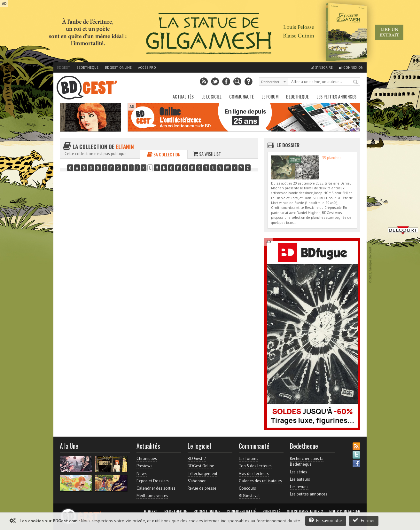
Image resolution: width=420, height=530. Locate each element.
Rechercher (356, 82)
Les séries (299, 472)
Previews (144, 466)
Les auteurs (300, 479)
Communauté (241, 96)
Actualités (183, 96)
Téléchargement (202, 474)
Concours (247, 488)
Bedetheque (87, 67)
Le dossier (288, 145)
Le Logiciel (211, 96)
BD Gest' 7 (197, 459)
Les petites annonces (336, 96)
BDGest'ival (249, 496)
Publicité (271, 511)
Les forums (249, 459)
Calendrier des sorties (156, 488)
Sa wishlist (207, 154)
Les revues (299, 487)
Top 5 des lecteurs (255, 466)
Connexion (351, 67)
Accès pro (147, 67)
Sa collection (164, 154)
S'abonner (197, 481)
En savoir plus (326, 520)
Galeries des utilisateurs (260, 481)
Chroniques (147, 459)
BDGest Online (118, 67)
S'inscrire (322, 67)
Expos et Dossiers (153, 481)
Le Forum (270, 96)
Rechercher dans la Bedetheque (307, 461)
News (142, 474)
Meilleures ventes (152, 496)
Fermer (364, 520)
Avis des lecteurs (254, 474)
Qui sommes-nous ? (305, 511)
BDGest (63, 67)
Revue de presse (202, 488)
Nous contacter (345, 511)
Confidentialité (241, 511)
